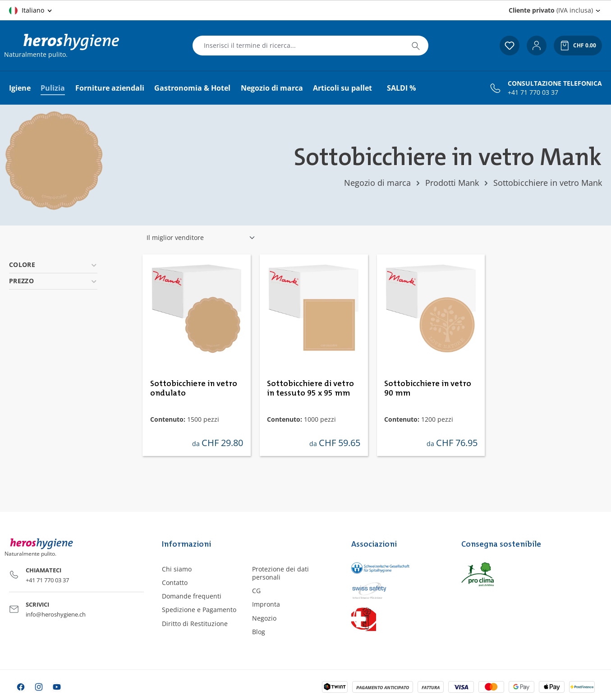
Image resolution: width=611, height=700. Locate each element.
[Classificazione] (201, 238)
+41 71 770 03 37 (533, 92)
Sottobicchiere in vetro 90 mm (428, 389)
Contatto (175, 583)
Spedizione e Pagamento (199, 610)
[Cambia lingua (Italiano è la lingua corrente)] (31, 10)
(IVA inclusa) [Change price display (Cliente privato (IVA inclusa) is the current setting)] (551, 10)
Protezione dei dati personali (280, 573)
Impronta (266, 604)
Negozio (264, 618)
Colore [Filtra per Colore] (53, 265)
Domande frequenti (192, 596)
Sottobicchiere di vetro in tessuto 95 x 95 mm (310, 389)
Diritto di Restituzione (195, 624)
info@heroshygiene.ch (56, 614)
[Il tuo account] (537, 46)
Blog (259, 632)
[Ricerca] (416, 46)
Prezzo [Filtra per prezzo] (53, 281)
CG (256, 591)
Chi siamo (177, 569)
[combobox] (298, 46)
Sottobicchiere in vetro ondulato (194, 389)
